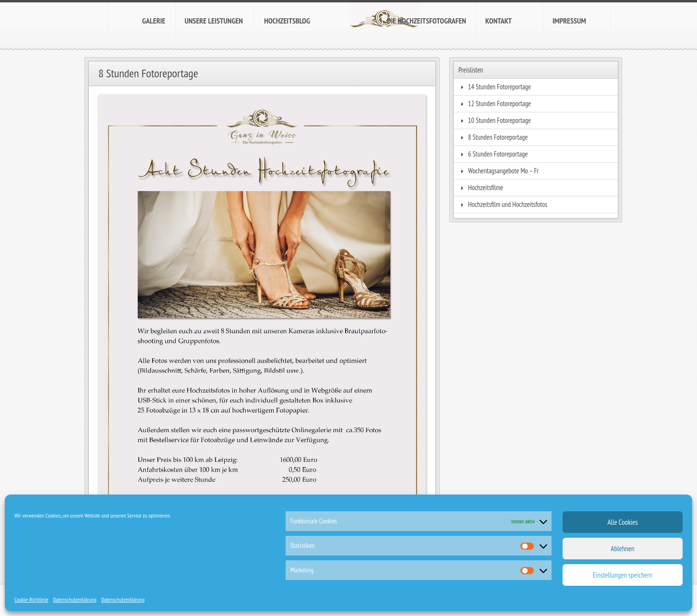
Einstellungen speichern (623, 575)
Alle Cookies (622, 522)
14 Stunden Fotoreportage (499, 87)
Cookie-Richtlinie (31, 599)
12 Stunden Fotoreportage (499, 103)
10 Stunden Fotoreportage (499, 120)
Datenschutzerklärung (75, 599)
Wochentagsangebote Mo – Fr (503, 171)
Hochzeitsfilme (486, 187)
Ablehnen (622, 549)
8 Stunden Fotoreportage (498, 137)
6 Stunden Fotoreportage (498, 154)
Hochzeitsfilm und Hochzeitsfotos (508, 204)
